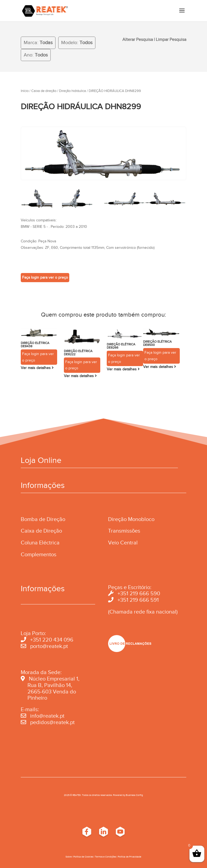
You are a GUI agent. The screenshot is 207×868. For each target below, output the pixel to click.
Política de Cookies (83, 857)
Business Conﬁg (134, 795)
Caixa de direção (44, 91)
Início (25, 91)
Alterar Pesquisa (138, 40)
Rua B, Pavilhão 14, (46, 685)
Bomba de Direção (43, 519)
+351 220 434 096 (52, 640)
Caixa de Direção (41, 531)
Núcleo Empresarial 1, (54, 679)
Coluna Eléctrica (40, 543)
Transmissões (124, 531)
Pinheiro (37, 698)
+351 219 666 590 (139, 593)
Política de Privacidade (130, 857)
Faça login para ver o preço (45, 277)
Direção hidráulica (73, 91)
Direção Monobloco (131, 519)
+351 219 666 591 (138, 600)
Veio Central (123, 543)
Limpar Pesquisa (171, 40)
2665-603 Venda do (52, 692)
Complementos (39, 554)
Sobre (69, 857)
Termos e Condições (106, 857)
